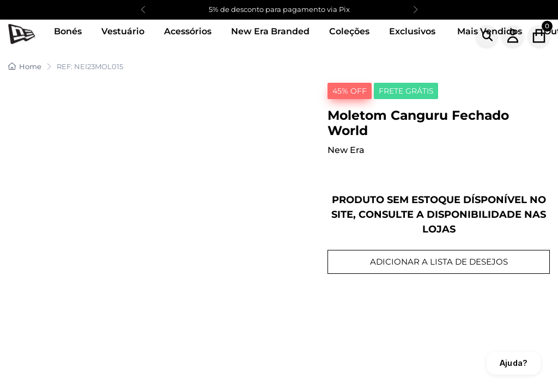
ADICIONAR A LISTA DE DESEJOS (439, 262)
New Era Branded (270, 31)
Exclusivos (412, 31)
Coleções (349, 31)
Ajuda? (514, 363)
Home (25, 66)
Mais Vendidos (490, 31)
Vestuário (123, 31)
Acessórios (188, 31)
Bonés (68, 31)
